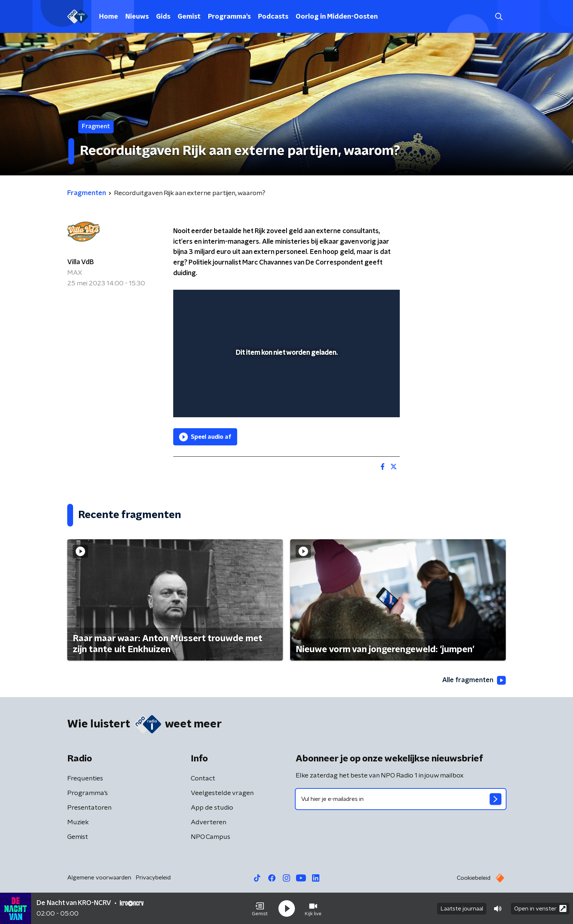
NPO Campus (210, 837)
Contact (203, 779)
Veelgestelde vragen (222, 793)
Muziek (78, 822)
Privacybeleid (153, 878)
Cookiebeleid (474, 878)
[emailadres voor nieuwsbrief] (401, 799)
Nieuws (137, 17)
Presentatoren (89, 808)
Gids (163, 17)
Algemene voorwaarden (99, 878)
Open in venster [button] (540, 908)
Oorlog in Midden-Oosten (337, 17)
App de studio (212, 808)
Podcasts (273, 17)
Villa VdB (81, 262)
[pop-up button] (367, 401)
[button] (260, 909)
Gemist (189, 17)
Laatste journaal (462, 909)
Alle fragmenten (474, 680)
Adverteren (208, 822)
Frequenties (85, 779)
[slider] (286, 381)
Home (109, 17)
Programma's (229, 17)
